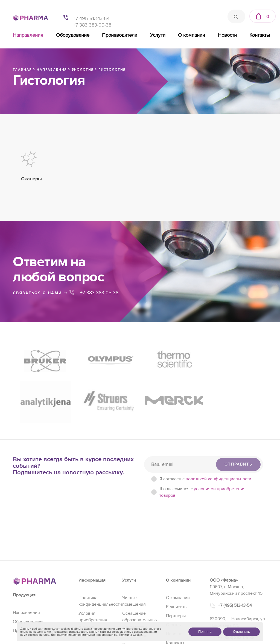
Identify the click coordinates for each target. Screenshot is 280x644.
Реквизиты (177, 545)
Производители (120, 35)
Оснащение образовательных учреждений (140, 559)
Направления (28, 35)
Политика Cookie (130, 635)
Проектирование (139, 592)
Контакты (260, 35)
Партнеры (176, 555)
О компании (192, 35)
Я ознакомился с (202, 431)
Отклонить (241, 632)
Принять (205, 632)
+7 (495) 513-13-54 (235, 544)
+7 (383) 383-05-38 (236, 576)
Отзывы (174, 564)
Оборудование (73, 35)
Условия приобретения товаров (93, 559)
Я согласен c (205, 418)
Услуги (158, 35)
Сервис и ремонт (139, 583)
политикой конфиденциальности (218, 418)
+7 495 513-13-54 (91, 18)
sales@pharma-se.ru (238, 588)
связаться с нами (40, 293)
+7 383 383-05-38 (92, 25)
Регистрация (135, 574)
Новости (227, 35)
